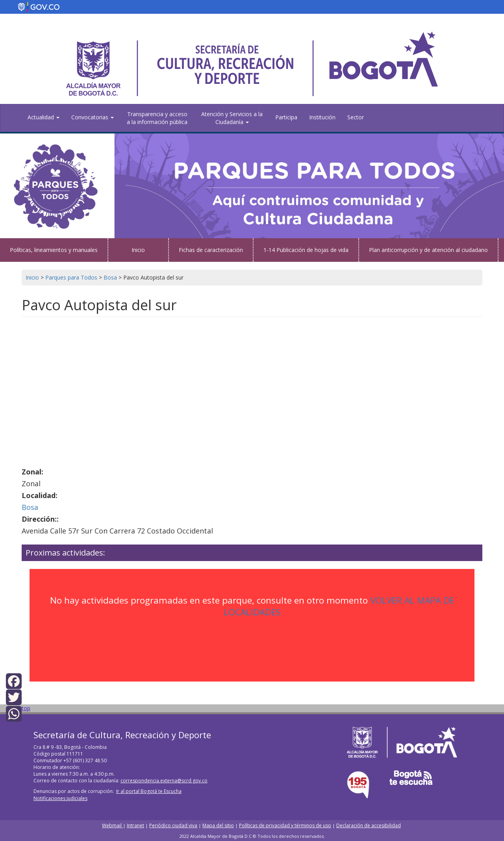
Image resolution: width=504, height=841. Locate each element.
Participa (286, 117)
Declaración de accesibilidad (369, 825)
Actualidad (44, 117)
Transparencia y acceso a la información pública (157, 118)
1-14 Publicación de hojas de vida (306, 250)
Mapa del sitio (218, 825)
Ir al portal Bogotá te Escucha (149, 791)
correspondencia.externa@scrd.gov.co (164, 781)
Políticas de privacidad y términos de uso (285, 825)
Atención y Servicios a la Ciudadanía (232, 118)
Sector (356, 117)
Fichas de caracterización (211, 250)
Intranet (135, 825)
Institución (322, 117)
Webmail (112, 825)
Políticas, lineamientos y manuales (54, 250)
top (26, 708)
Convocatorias (93, 117)
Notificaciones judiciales (60, 798)
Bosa (30, 507)
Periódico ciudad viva (173, 825)
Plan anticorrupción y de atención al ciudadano (428, 250)
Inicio (138, 250)
